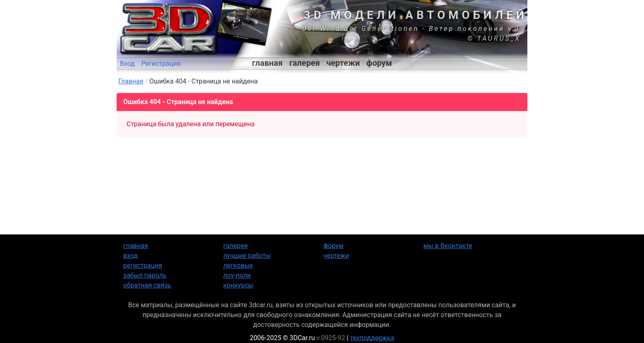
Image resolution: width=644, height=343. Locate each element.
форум (379, 63)
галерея (304, 63)
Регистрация (161, 64)
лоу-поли (237, 275)
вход (130, 256)
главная (268, 63)
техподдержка (372, 338)
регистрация (143, 265)
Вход (127, 64)
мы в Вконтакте (448, 246)
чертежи (343, 63)
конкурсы (238, 285)
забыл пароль (145, 275)
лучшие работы (247, 256)
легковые (238, 265)
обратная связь (147, 285)
